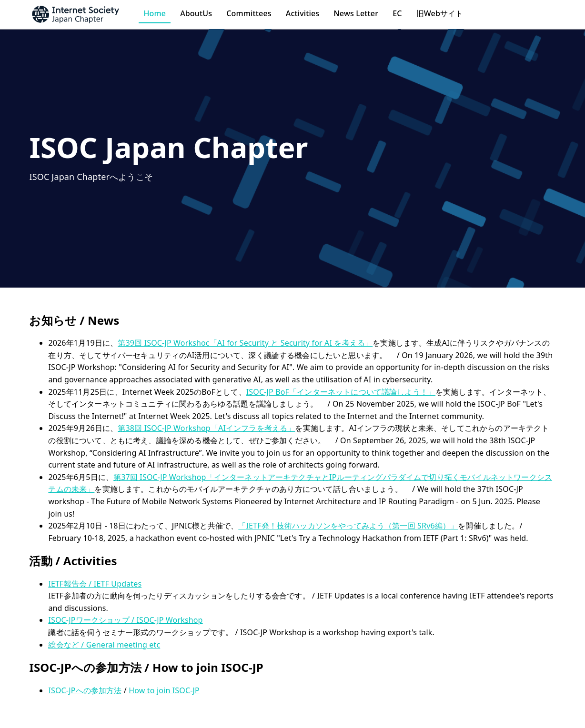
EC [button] (397, 13)
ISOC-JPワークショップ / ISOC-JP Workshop (125, 620)
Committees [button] (249, 13)
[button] (84, 14)
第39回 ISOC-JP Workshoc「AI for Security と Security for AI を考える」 (245, 343)
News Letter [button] (356, 13)
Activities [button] (303, 13)
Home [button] (155, 13)
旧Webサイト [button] (440, 13)
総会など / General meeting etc (104, 645)
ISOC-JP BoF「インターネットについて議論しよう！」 (341, 392)
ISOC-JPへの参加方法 (85, 690)
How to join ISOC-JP (164, 690)
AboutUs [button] (196, 13)
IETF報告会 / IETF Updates (95, 584)
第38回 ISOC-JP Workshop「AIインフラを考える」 (206, 428)
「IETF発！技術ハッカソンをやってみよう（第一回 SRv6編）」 (348, 526)
